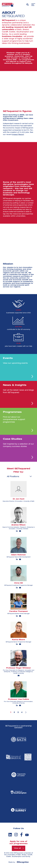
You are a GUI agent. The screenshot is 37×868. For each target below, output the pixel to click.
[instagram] (16, 835)
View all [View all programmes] (17, 848)
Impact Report (18, 135)
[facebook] (21, 835)
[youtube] (27, 835)
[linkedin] (10, 835)
